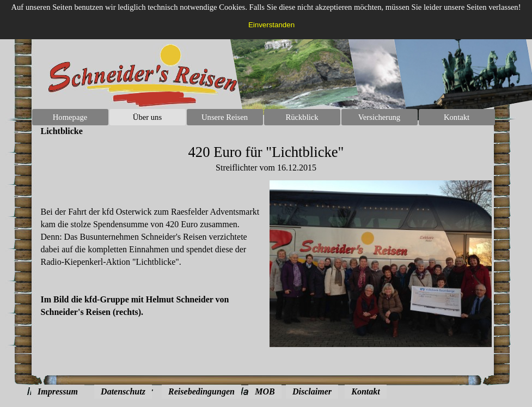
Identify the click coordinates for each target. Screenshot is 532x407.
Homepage (70, 117)
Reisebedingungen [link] (201, 391)
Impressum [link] (58, 391)
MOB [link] (265, 391)
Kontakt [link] (365, 391)
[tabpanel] (266, 159)
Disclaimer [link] (312, 391)
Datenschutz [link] (123, 391)
